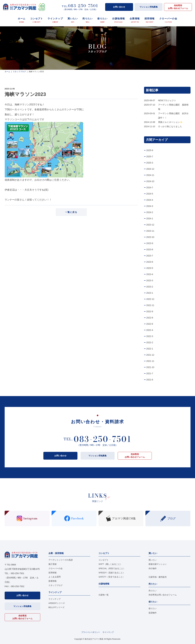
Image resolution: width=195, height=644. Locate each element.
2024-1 (150, 218)
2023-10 (150, 237)
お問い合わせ (119, 7)
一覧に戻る (71, 212)
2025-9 (150, 150)
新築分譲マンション (158, 564)
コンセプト (104, 560)
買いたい (153, 560)
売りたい (153, 591)
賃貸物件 (153, 613)
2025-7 (150, 157)
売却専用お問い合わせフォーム (178, 7)
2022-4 (150, 330)
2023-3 (150, 280)
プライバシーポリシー (91, 632)
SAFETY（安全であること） (112, 577)
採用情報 (53, 573)
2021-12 (150, 355)
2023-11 (150, 231)
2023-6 (150, 262)
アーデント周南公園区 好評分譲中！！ (173, 116)
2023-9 (150, 243)
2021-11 (150, 361)
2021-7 (150, 373)
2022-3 (150, 336)
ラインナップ (55, 599)
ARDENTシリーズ (57, 603)
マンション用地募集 (149, 7)
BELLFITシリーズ (56, 607)
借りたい (153, 608)
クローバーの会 (56, 568)
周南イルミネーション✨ (170, 122)
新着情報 (53, 581)
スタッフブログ (56, 585)
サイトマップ (108, 632)
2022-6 (150, 324)
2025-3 (150, 163)
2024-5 (150, 194)
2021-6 (150, 380)
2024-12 (150, 169)
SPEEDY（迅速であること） (112, 573)
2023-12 (150, 225)
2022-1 (150, 349)
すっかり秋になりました (170, 126)
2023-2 (150, 287)
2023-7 (150, 256)
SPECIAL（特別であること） (112, 568)
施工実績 (53, 564)
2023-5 (150, 268)
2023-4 (150, 274)
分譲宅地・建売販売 (158, 577)
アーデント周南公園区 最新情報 (173, 107)
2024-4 (150, 200)
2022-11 (150, 305)
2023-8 (150, 249)
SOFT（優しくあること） (110, 564)
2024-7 (150, 187)
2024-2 (150, 212)
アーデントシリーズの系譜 (61, 560)
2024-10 (150, 181)
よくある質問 (55, 577)
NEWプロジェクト (167, 100)
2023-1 (150, 293)
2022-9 (150, 311)
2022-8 (150, 318)
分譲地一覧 (104, 595)
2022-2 (150, 342)
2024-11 (150, 175)
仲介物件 (153, 568)
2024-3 (150, 206)
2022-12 (150, 299)
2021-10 (150, 367)
